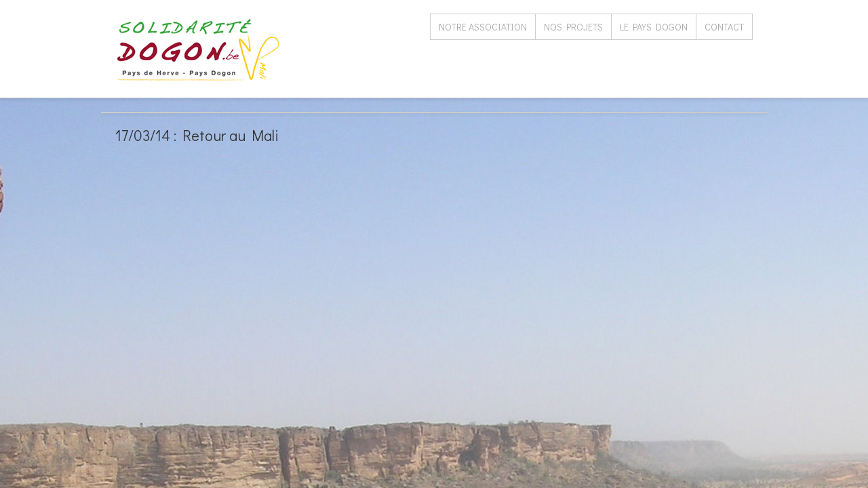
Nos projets (573, 27)
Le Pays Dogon (654, 27)
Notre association (483, 27)
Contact (724, 27)
